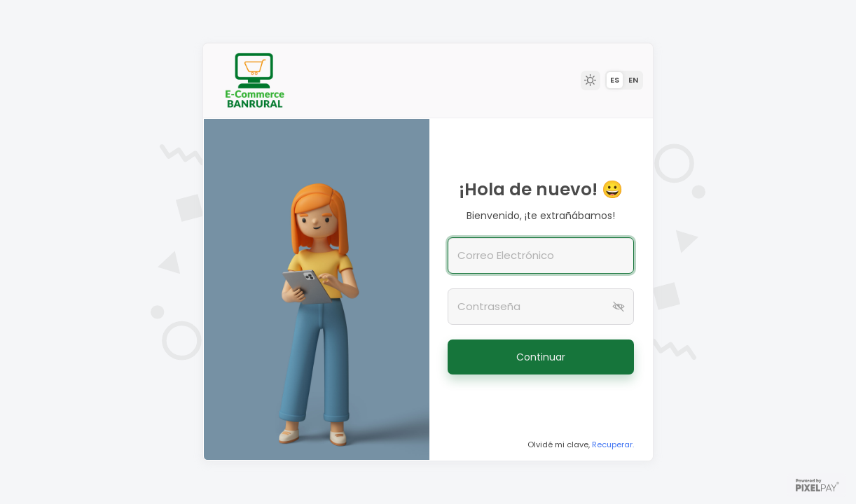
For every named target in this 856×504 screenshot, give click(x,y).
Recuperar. (613, 444)
